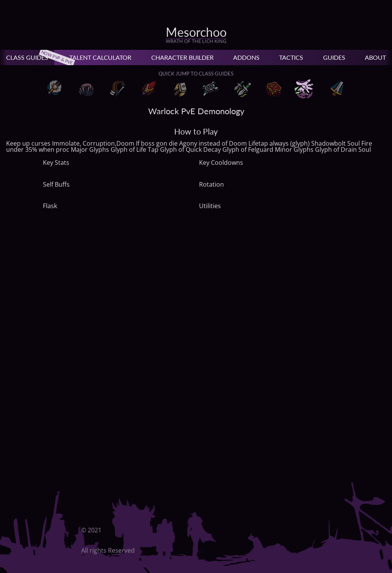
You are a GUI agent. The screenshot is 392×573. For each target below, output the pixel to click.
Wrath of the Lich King (196, 41)
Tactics (291, 57)
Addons (246, 57)
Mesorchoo (196, 32)
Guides (334, 57)
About (375, 57)
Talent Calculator (100, 57)
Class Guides (30, 57)
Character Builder (182, 57)
